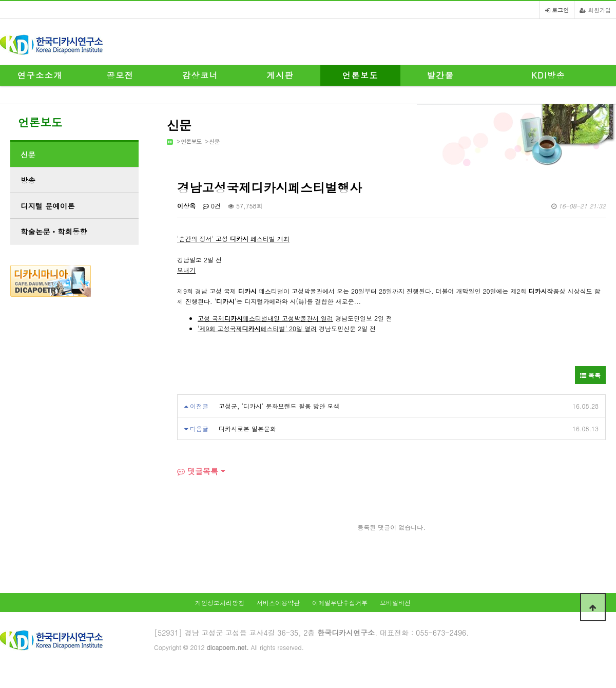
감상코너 (200, 75)
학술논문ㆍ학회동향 (54, 232)
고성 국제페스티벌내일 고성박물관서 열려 (265, 318)
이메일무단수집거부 (340, 603)
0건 (212, 206)
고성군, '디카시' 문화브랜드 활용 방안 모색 (279, 406)
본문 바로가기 (0, 0)
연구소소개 (40, 75)
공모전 (120, 75)
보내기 (186, 270)
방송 (28, 180)
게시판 (281, 75)
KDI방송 (548, 75)
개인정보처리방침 (220, 603)
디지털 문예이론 (48, 206)
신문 (214, 141)
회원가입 (595, 10)
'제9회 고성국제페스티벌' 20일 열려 (257, 328)
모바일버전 (395, 603)
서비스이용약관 (278, 603)
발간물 (441, 75)
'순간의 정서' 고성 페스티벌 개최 (233, 238)
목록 (590, 375)
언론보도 (360, 75)
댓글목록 (198, 471)
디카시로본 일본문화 (247, 428)
